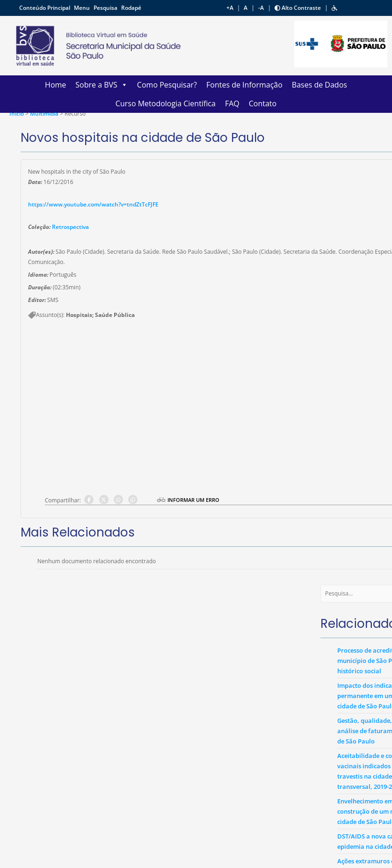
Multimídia (45, 114)
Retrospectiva (70, 227)
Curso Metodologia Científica (166, 103)
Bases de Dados (319, 85)
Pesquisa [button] (106, 8)
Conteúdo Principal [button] (45, 8)
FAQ (232, 103)
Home (55, 85)
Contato (263, 103)
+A (230, 8)
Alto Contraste (298, 8)
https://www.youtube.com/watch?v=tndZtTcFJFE (93, 204)
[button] (334, 8)
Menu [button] (83, 8)
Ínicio (17, 114)
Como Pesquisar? (167, 85)
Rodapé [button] (131, 8)
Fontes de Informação (244, 85)
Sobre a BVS (102, 85)
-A (261, 8)
